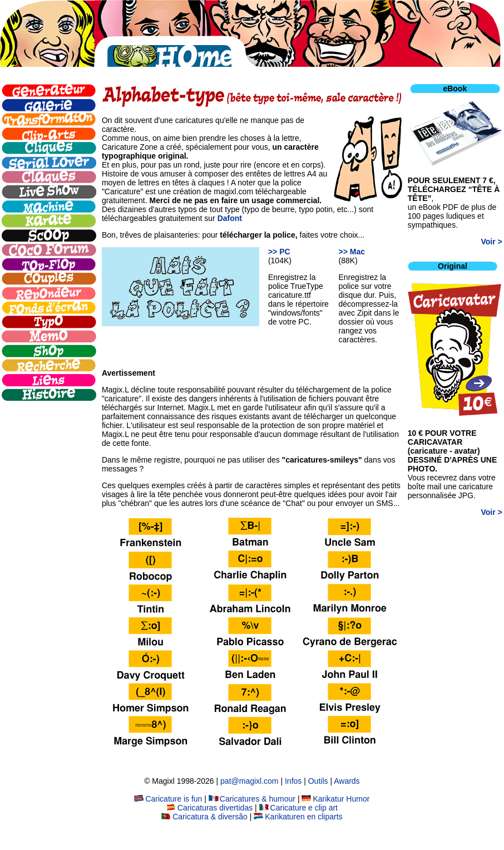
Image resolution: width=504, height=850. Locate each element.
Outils (318, 781)
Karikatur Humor (335, 799)
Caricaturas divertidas (209, 808)
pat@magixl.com (249, 781)
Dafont (230, 218)
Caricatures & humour (252, 799)
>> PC (279, 252)
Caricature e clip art (298, 808)
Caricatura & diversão (204, 817)
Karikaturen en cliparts (298, 817)
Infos (293, 781)
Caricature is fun (168, 799)
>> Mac (352, 252)
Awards (347, 781)
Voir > (492, 242)
